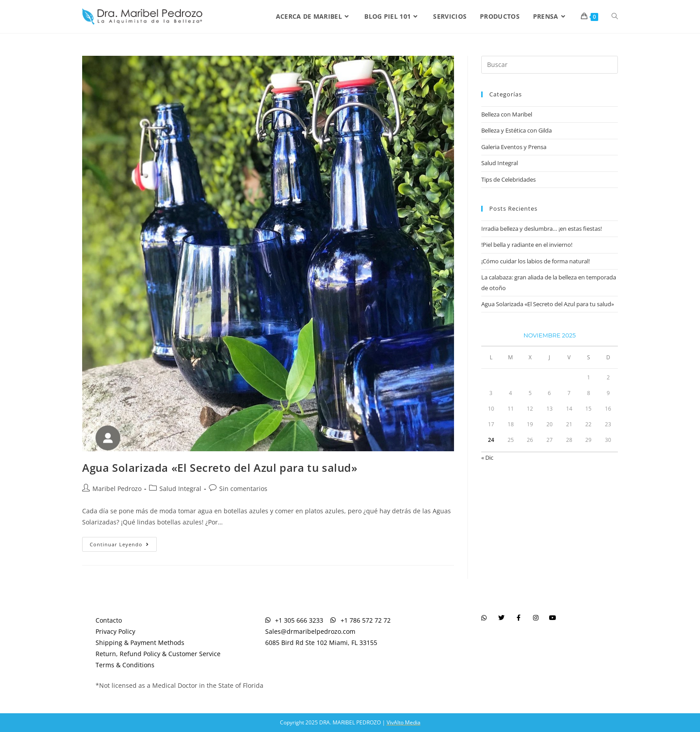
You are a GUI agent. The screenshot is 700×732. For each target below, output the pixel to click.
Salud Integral (180, 489)
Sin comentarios (243, 489)
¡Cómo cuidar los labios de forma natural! (535, 261)
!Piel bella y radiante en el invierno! (527, 245)
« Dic (487, 457)
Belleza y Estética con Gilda (517, 130)
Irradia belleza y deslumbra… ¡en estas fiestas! (542, 229)
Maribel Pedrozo (117, 489)
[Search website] (615, 17)
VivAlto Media (404, 722)
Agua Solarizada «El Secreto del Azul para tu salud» (220, 468)
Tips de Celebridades (508, 179)
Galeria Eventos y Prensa (514, 147)
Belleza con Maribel (507, 114)
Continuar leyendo (123, 542)
